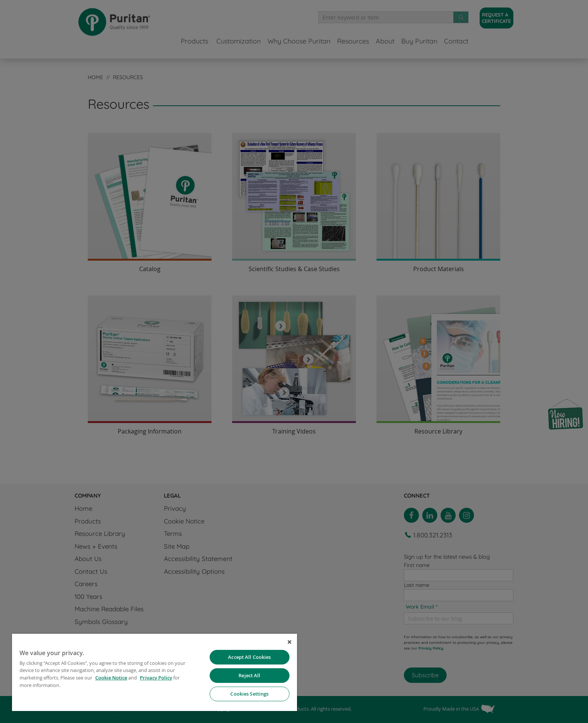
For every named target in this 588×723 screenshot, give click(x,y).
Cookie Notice (111, 678)
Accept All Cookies (249, 657)
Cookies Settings (249, 694)
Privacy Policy (156, 678)
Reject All (249, 675)
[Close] (289, 642)
